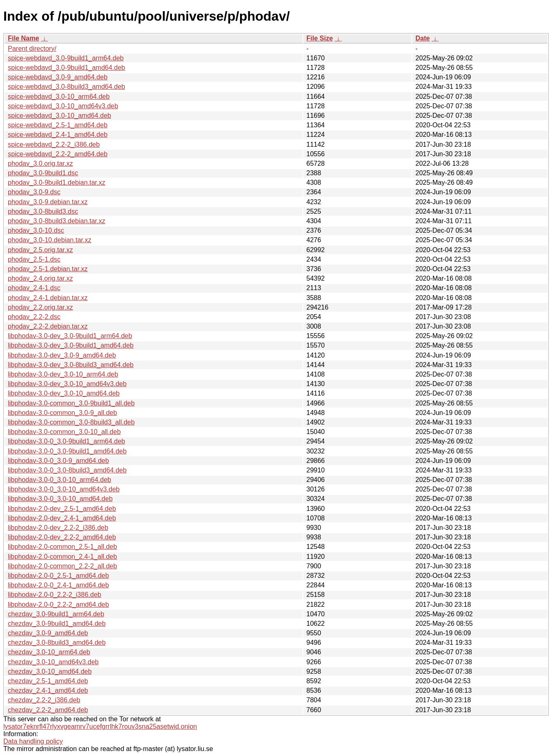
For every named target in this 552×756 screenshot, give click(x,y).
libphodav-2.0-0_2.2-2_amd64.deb (58, 605)
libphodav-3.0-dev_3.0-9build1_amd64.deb (71, 345)
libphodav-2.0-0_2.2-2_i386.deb (55, 595)
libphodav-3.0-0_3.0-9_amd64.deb (58, 461)
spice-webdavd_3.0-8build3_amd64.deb (67, 87)
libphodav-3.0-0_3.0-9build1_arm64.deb (67, 441)
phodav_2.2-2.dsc (34, 317)
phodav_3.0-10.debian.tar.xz (50, 240)
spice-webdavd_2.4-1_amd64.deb (58, 135)
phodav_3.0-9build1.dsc (43, 173)
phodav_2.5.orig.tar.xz (40, 250)
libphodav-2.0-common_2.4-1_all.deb (62, 557)
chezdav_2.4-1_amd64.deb (48, 690)
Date (423, 38)
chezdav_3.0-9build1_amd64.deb (57, 624)
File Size (320, 38)
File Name (24, 38)
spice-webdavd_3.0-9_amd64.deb (58, 77)
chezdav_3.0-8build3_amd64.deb (57, 643)
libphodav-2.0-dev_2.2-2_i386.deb (58, 528)
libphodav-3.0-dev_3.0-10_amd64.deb (64, 393)
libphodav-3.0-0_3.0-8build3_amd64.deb (67, 470)
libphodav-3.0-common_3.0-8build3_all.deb (71, 422)
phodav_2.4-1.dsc (34, 288)
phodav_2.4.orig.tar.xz (40, 278)
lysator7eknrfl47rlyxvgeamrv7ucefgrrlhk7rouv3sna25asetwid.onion (100, 726)
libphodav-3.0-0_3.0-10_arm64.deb (59, 480)
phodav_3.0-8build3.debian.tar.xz (57, 221)
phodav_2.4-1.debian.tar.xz (48, 298)
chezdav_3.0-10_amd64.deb (50, 671)
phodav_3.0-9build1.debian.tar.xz (57, 182)
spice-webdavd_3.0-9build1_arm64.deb (66, 58)
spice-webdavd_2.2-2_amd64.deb (58, 154)
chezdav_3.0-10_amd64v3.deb (53, 662)
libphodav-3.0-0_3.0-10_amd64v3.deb (64, 489)
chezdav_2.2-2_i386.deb (44, 700)
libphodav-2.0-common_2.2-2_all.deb (62, 566)
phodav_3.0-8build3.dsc (43, 211)
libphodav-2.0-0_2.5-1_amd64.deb (58, 576)
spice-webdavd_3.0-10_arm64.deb (59, 97)
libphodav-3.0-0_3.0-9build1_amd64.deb (67, 451)
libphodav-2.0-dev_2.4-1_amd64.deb (62, 518)
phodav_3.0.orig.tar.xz (40, 163)
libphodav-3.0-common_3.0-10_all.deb (64, 432)
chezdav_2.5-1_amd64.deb (48, 681)
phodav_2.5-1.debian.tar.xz (48, 269)
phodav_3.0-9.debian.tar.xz (48, 202)
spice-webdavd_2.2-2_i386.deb (54, 144)
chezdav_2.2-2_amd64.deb (48, 710)
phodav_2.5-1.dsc (34, 259)
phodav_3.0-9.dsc (34, 192)
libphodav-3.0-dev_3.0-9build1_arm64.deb (70, 336)
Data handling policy (33, 741)
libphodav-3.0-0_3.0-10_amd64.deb (60, 499)
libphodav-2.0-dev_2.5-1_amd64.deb (62, 509)
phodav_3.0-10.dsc (36, 230)
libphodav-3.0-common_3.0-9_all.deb (62, 413)
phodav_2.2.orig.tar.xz (40, 307)
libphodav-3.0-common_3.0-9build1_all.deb (71, 403)
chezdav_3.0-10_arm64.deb (49, 652)
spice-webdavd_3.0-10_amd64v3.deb (63, 106)
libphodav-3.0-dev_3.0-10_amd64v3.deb (67, 384)
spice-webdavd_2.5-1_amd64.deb (58, 125)
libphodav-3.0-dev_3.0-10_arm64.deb (63, 374)
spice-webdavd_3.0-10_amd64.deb (59, 116)
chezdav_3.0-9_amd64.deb (48, 633)
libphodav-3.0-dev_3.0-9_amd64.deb (62, 355)
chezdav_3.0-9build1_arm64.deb (56, 614)
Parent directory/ (32, 49)
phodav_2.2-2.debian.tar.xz (48, 326)
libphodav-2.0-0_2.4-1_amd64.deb (58, 585)
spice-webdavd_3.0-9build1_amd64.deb (67, 68)
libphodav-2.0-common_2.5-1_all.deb (62, 547)
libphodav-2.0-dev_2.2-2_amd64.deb (62, 537)
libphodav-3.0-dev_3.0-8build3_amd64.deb (71, 365)
